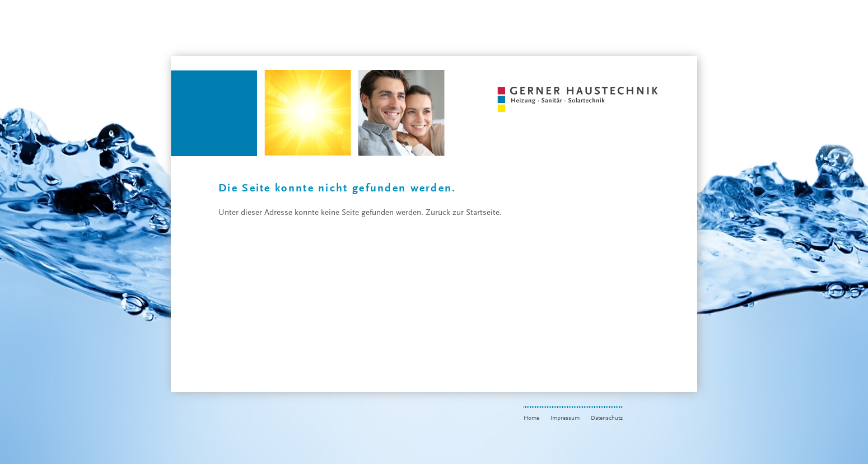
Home (531, 418)
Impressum (565, 418)
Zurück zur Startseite (463, 213)
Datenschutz (607, 418)
